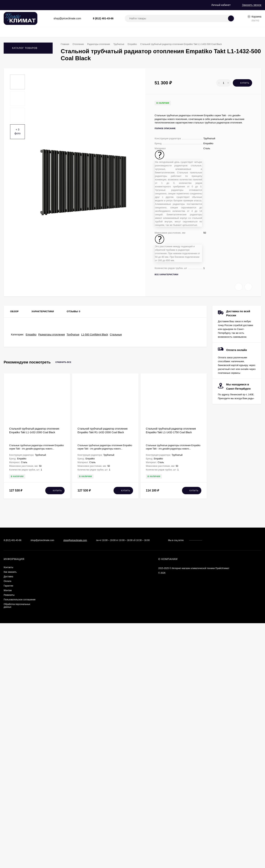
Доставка (61, 5)
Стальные (116, 579)
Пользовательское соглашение (20, 843)
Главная (8, 5)
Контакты (24, 5)
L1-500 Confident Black (95, 579)
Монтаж (107, 5)
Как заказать (43, 5)
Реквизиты (124, 5)
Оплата (76, 5)
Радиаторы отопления (101, 44)
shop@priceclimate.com (75, 783)
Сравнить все (67, 607)
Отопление (79, 44)
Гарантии (92, 5)
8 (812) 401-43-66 (103, 18)
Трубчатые (122, 44)
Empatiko (137, 44)
